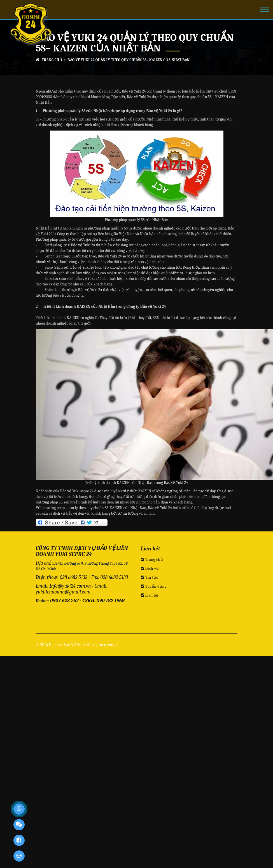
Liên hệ (150, 595)
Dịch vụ (150, 568)
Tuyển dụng (154, 586)
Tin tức (150, 577)
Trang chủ (49, 60)
